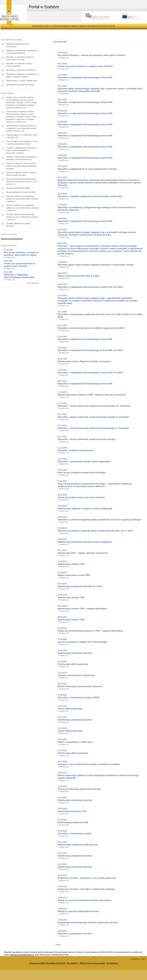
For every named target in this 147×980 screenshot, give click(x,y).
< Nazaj (58, 945)
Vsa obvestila (60, 42)
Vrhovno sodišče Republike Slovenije (47, 963)
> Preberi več (9, 257)
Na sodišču (72, 963)
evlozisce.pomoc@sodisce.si (12, 239)
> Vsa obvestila (32, 283)
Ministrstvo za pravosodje (92, 963)
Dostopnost (112, 963)
